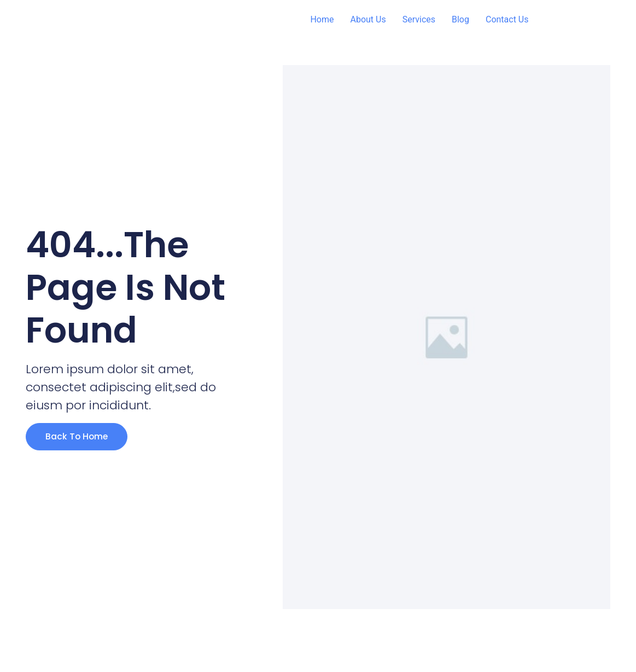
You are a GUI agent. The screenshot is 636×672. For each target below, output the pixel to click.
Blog (460, 19)
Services (419, 19)
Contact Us (507, 19)
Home (322, 19)
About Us (368, 19)
